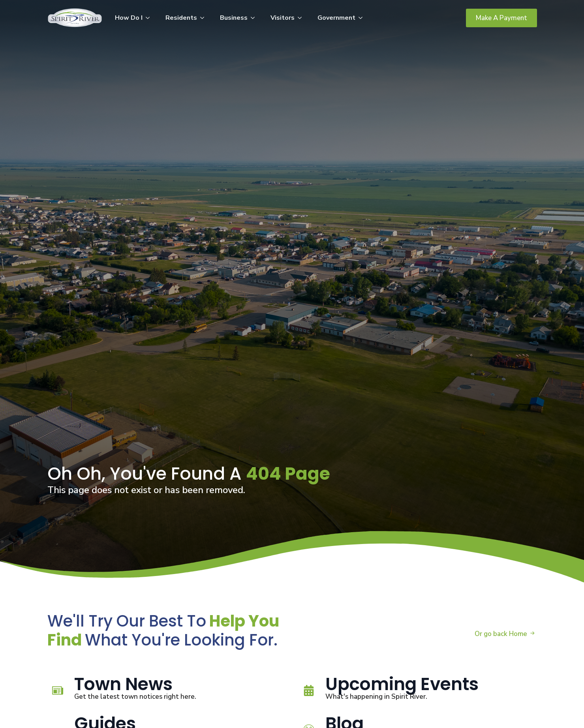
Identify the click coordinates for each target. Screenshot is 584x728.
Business (234, 18)
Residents (181, 18)
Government (336, 18)
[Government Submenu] (363, 18)
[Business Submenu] (255, 18)
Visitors (283, 18)
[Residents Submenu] (205, 18)
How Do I (129, 18)
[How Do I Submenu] (150, 18)
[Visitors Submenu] (302, 18)
